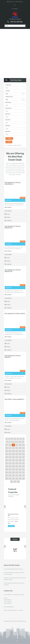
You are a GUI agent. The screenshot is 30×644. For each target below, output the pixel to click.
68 (7, 472)
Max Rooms (8, 108)
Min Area (8, 126)
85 (23, 479)
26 (7, 451)
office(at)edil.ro (19, 2)
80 (7, 479)
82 (13, 479)
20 (7, 448)
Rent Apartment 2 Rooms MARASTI (13, 356)
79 (23, 475)
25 (23, 448)
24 (20, 448)
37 (23, 454)
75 (10, 475)
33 (10, 454)
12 (20, 442)
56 (7, 466)
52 (13, 463)
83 (17, 479)
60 (20, 466)
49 (23, 460)
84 (20, 479)
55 (23, 463)
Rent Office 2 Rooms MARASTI (14, 399)
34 (13, 454)
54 (20, 463)
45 (10, 460)
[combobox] (15, 94)
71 (17, 472)
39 (10, 457)
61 (23, 466)
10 (13, 442)
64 (13, 469)
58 (13, 466)
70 (13, 472)
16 (13, 445)
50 (7, 463)
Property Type (9, 97)
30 (20, 451)
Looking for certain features (13, 145)
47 (17, 460)
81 (10, 479)
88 (18, 482)
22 (13, 448)
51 (10, 463)
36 (20, 454)
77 (17, 475)
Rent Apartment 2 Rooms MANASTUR (13, 227)
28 (13, 451)
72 (20, 472)
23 (17, 448)
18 (20, 445)
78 (20, 475)
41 (17, 457)
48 (20, 460)
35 (17, 454)
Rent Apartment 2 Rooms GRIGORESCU (13, 183)
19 (23, 445)
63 (10, 469)
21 (10, 448)
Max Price (8, 120)
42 (20, 457)
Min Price (8, 114)
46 (13, 460)
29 (17, 451)
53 (17, 463)
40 (13, 457)
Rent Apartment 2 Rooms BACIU (15, 314)
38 (7, 457)
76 (13, 475)
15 (10, 445)
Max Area (8, 131)
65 (17, 469)
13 (23, 442)
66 (20, 469)
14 (7, 445)
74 (7, 475)
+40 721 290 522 (16, 22)
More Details (8, 207)
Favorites (15, 9)
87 (15, 482)
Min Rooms (8, 102)
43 (23, 457)
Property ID (8, 85)
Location (8, 91)
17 (17, 445)
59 (17, 466)
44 (7, 460)
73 (23, 472)
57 (10, 466)
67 (23, 469)
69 (10, 472)
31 (23, 451)
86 (12, 482)
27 (10, 451)
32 (7, 454)
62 (7, 469)
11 (16, 442)
